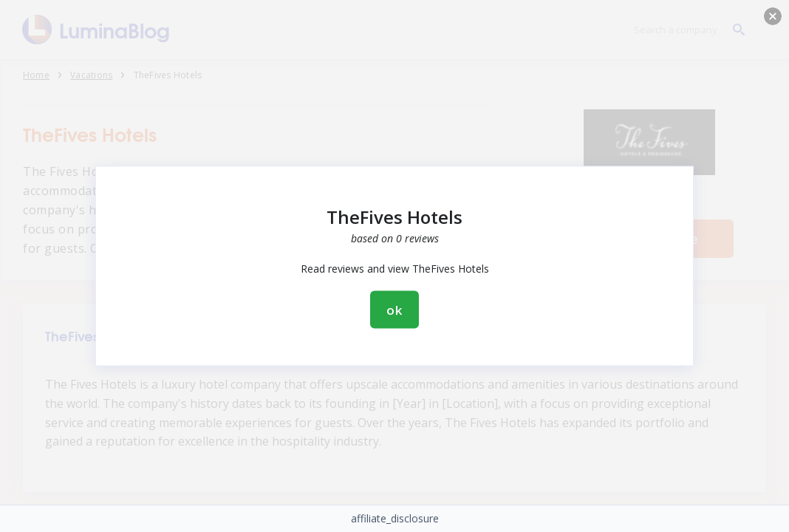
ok (394, 310)
